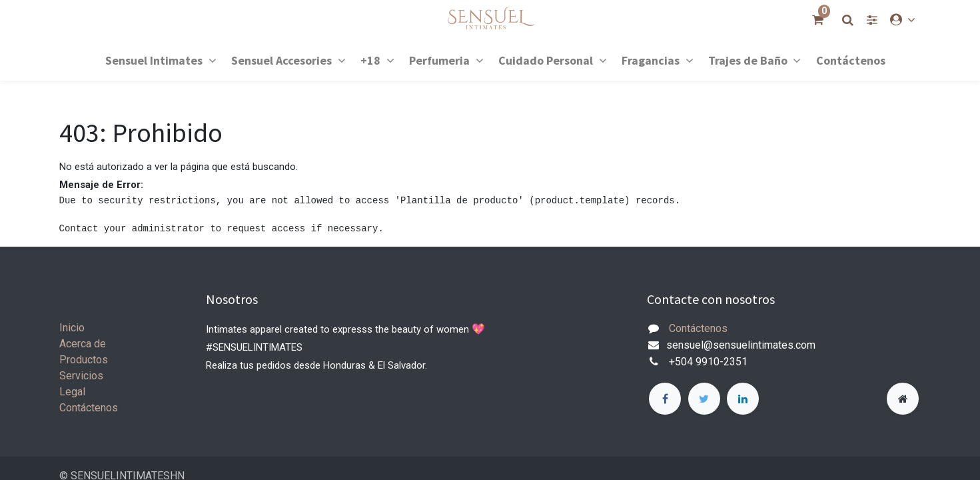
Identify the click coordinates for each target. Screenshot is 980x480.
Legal (72, 392)
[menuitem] (851, 60)
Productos (84, 360)
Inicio (72, 328)
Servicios (81, 376)
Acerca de (83, 344)
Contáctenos (89, 408)
